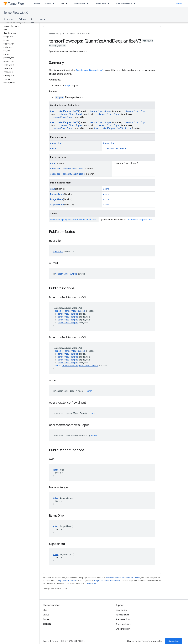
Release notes (122, 615)
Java (42, 19)
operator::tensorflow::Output (67, 174)
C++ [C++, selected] (33, 19)
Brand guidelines (123, 624)
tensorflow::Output (117, 148)
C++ (90, 34)
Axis (53, 189)
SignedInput (57, 205)
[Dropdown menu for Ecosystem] (88, 4)
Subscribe (174, 641)
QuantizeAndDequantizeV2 (90, 70)
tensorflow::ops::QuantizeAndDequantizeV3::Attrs (73, 220)
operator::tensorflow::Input (67, 169)
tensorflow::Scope (100, 111)
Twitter (46, 619)
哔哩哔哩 (47, 624)
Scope (68, 86)
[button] (19, 23)
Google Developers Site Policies (107, 581)
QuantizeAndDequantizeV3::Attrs (113, 128)
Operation (109, 143)
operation (56, 143)
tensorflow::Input (136, 111)
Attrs (106, 189)
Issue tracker (122, 610)
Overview (8, 19)
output (54, 148)
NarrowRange (57, 194)
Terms (46, 641)
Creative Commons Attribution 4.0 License (123, 578)
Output (59, 97)
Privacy (55, 641)
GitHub (179, 4)
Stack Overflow (123, 619)
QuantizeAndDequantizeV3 (64, 111)
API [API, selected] (62, 4)
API (64, 34)
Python (22, 19)
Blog (45, 610)
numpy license (90, 583)
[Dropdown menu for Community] (109, 4)
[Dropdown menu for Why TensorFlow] (135, 4)
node (53, 163)
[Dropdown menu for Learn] (54, 4)
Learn (48, 4)
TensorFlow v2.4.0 (16, 13)
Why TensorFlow (124, 4)
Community (100, 4)
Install (37, 4)
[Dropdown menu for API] (67, 4)
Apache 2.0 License (67, 581)
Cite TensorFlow (123, 629)
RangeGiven (57, 199)
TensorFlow (54, 34)
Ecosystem (79, 4)
